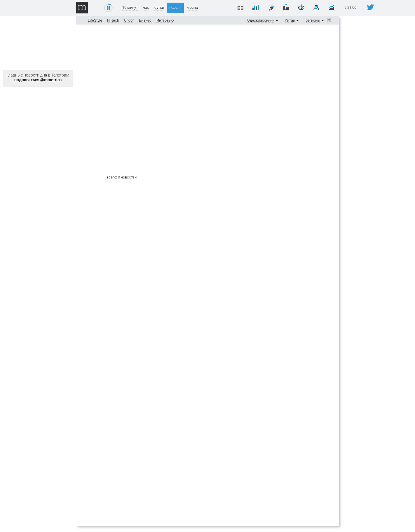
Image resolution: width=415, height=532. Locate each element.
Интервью (165, 20)
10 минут (130, 7)
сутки (159, 7)
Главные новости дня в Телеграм (38, 77)
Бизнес (145, 20)
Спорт (129, 20)
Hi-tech (113, 20)
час (146, 7)
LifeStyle (95, 20)
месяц (192, 7)
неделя (175, 7)
